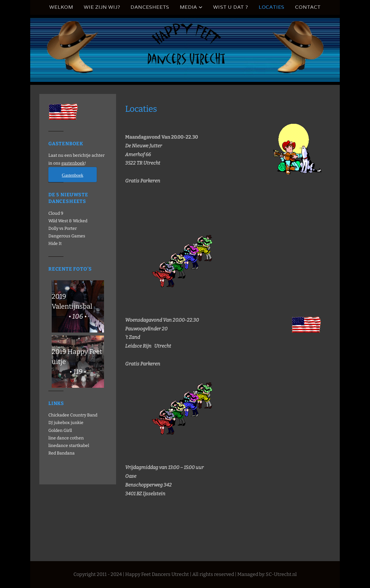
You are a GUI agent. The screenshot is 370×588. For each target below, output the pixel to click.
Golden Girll (60, 431)
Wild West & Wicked (68, 221)
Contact (308, 7)
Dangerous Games (67, 236)
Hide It (55, 244)
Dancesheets (150, 7)
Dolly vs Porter (63, 228)
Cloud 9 (56, 213)
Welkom (61, 7)
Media (188, 7)
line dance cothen (66, 438)
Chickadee (59, 415)
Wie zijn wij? (102, 7)
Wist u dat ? (231, 7)
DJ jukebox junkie (66, 423)
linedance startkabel (69, 446)
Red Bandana (62, 453)
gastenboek (73, 163)
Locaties (272, 7)
